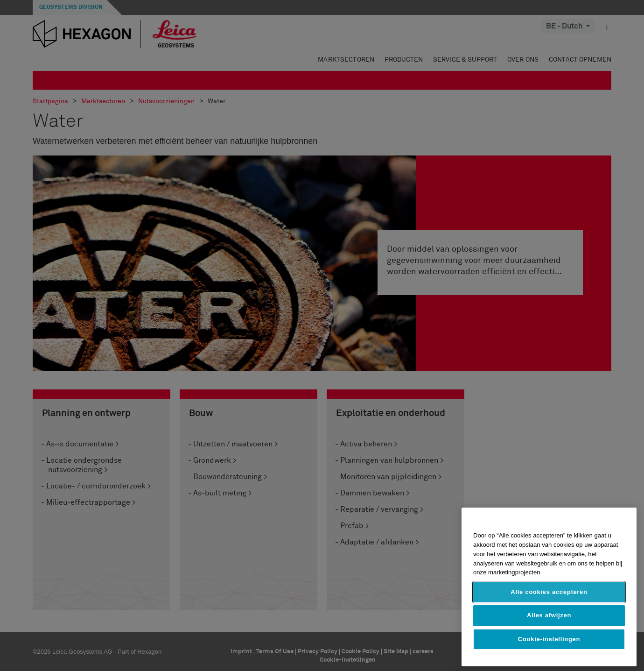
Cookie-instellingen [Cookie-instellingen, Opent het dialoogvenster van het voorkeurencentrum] (549, 639)
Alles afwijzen (549, 615)
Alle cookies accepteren (549, 592)
